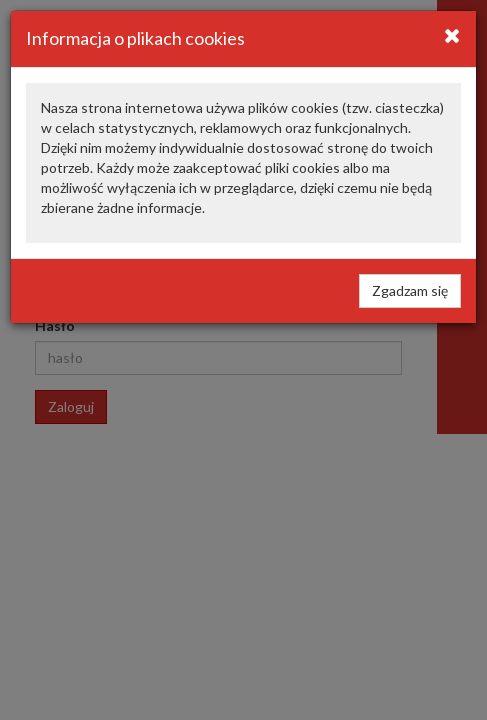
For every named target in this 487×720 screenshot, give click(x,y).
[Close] (452, 35)
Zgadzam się (410, 290)
